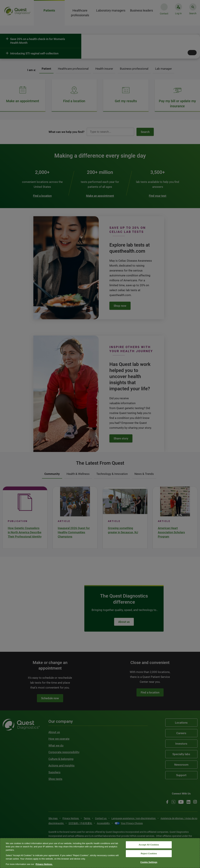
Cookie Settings (149, 862)
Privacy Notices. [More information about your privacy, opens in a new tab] (44, 864)
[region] (100, 853)
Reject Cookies (149, 854)
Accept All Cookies (149, 845)
